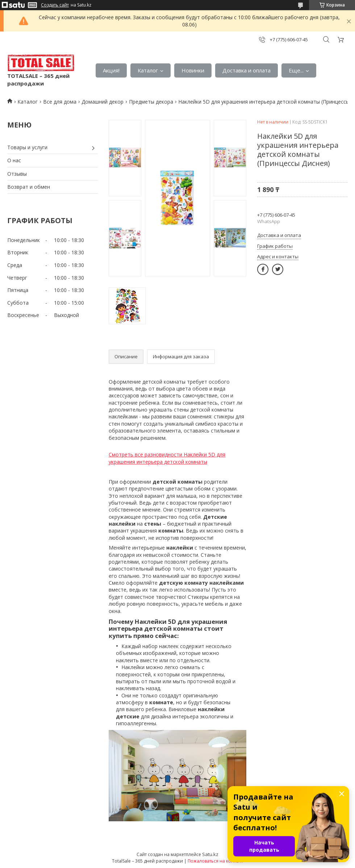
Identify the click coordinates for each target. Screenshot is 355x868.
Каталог (148, 70)
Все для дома (60, 102)
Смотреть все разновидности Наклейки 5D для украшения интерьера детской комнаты (167, 458)
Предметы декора (151, 102)
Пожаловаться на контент (215, 861)
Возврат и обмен (29, 187)
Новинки (193, 70)
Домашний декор (103, 102)
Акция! (111, 70)
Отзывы (17, 174)
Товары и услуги (27, 147)
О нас (14, 160)
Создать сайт (55, 5)
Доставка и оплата (247, 70)
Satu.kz (210, 854)
